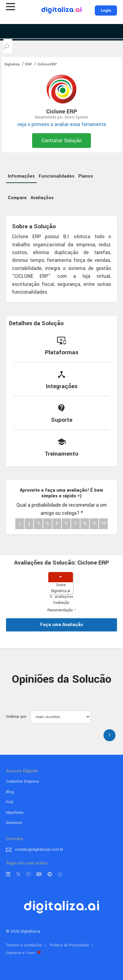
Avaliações (42, 198)
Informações (21, 176)
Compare (17, 198)
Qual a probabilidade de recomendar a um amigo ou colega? (62, 509)
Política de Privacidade (69, 945)
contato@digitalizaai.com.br (39, 850)
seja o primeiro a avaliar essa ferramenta (62, 124)
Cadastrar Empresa (22, 781)
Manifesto (15, 813)
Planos (86, 176)
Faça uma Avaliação (62, 625)
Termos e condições (24, 945)
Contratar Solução (61, 141)
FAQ (10, 802)
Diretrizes (14, 823)
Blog (10, 792)
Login (106, 10)
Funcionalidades (57, 176)
